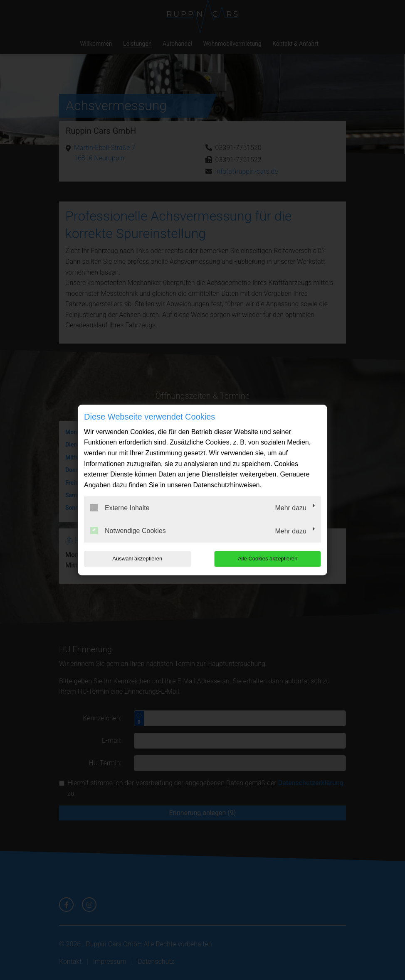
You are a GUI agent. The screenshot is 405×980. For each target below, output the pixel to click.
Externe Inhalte (120, 508)
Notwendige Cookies (128, 531)
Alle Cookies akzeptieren (268, 559)
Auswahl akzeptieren (137, 559)
